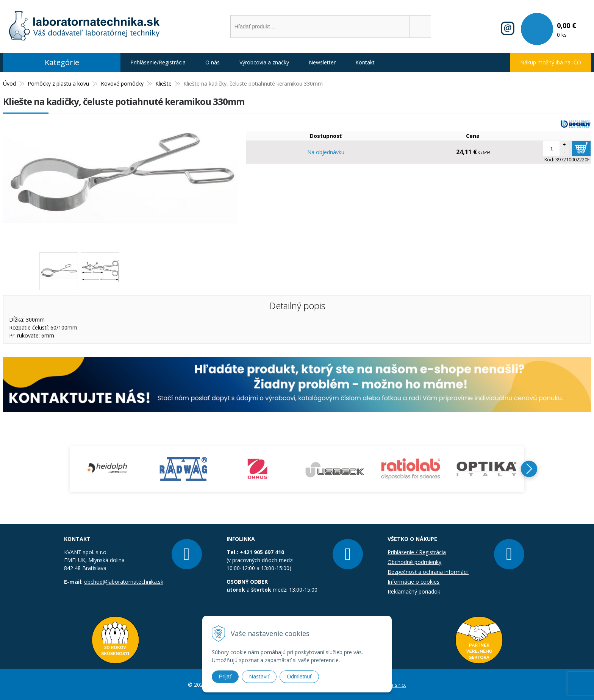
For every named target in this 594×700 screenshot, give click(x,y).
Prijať (225, 677)
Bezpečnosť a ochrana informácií (428, 572)
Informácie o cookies (413, 582)
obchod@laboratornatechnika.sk (124, 582)
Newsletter (322, 62)
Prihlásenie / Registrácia (417, 552)
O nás (213, 62)
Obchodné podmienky (414, 562)
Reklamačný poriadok (414, 591)
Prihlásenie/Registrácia (158, 62)
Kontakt (365, 62)
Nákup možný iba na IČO (551, 62)
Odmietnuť (299, 677)
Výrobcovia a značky (264, 62)
